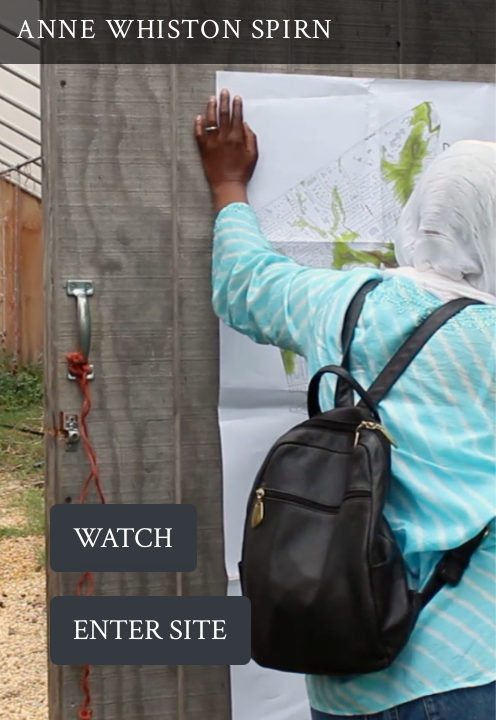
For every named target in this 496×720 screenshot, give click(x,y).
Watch (123, 538)
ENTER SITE (150, 630)
